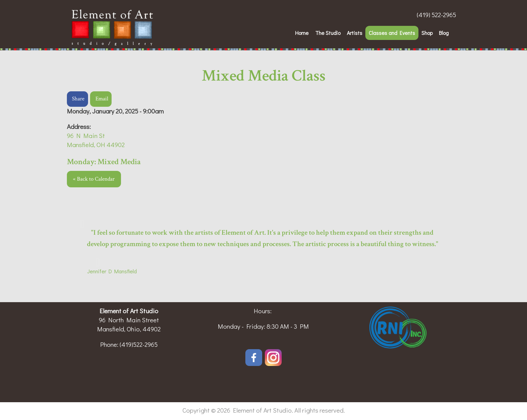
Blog (444, 33)
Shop (427, 33)
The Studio (328, 33)
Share (78, 99)
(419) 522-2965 (436, 15)
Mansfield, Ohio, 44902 (129, 329)
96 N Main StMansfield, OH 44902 (96, 140)
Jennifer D (99, 271)
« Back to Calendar (94, 179)
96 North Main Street (129, 320)
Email (102, 99)
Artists (355, 33)
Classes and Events (392, 33)
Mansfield (124, 271)
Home (302, 33)
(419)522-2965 (139, 344)
